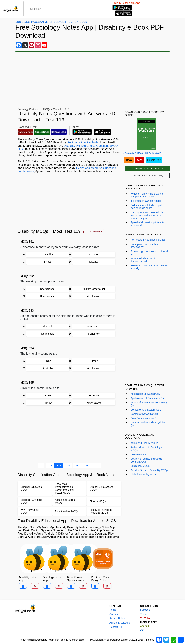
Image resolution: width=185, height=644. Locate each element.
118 (50, 466)
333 (86, 466)
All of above (94, 296)
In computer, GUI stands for (146, 201)
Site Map (114, 614)
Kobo (140, 160)
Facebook (146, 610)
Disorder (94, 254)
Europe (94, 361)
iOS (142, 630)
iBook (129, 160)
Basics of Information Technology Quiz (149, 404)
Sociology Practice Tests (83, 142)
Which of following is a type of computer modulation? (147, 195)
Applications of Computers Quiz (148, 398)
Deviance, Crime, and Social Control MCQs (146, 460)
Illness (48, 262)
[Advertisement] (92, 80)
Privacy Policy (117, 618)
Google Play (154, 160)
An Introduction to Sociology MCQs (146, 449)
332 (78, 466)
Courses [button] (35, 9)
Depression (94, 395)
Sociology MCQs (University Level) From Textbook (51, 22)
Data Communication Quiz (145, 418)
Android (144, 626)
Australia (48, 368)
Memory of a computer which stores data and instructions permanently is (147, 215)
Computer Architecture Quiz (146, 410)
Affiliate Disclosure (120, 623)
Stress (48, 395)
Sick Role (48, 327)
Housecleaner (48, 296)
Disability (48, 254)
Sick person (94, 327)
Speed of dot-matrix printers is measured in (147, 224)
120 (67, 466)
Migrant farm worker (94, 289)
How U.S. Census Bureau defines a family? (149, 267)
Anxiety (48, 403)
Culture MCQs (138, 454)
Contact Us (116, 627)
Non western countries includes (148, 240)
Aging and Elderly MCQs (144, 443)
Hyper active (94, 403)
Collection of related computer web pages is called (147, 207)
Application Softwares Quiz (145, 394)
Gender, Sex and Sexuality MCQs (149, 470)
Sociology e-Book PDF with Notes (142, 153)
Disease (94, 262)
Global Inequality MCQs (144, 475)
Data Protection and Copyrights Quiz (148, 424)
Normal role (48, 334)
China (48, 361)
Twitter (144, 614)
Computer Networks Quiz (144, 414)
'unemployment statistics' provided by (144, 246)
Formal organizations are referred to (149, 253)
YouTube (145, 618)
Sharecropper (48, 289)
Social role (94, 334)
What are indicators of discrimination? (143, 260)
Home (113, 610)
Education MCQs (140, 466)
